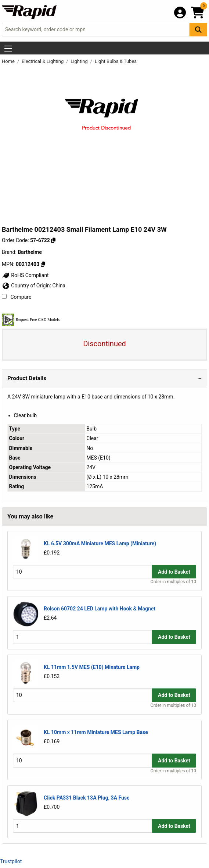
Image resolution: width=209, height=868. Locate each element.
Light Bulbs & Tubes (116, 61)
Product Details (27, 378)
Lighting (80, 61)
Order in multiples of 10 (173, 582)
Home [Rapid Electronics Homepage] (9, 61)
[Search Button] (198, 30)
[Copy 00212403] (43, 264)
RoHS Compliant (25, 275)
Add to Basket (174, 572)
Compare (17, 297)
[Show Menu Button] (8, 49)
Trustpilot (11, 861)
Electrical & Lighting (43, 61)
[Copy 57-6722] (53, 240)
